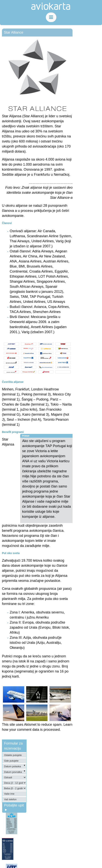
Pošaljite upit (14, 807)
